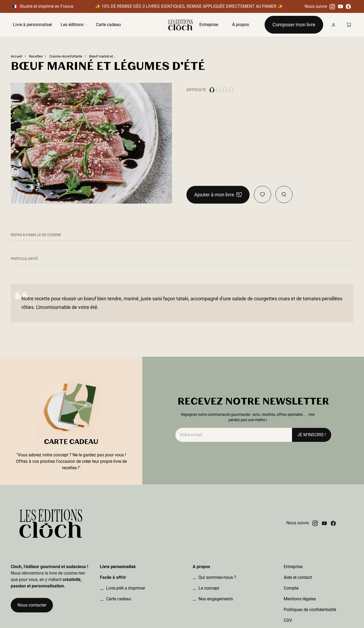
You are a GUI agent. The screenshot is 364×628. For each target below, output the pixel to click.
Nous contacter (32, 605)
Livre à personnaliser (33, 25)
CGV (288, 620)
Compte (291, 588)
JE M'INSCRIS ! (312, 435)
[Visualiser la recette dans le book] (284, 194)
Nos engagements (215, 599)
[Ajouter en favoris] (262, 194)
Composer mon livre (294, 25)
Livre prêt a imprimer (125, 588)
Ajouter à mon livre (218, 195)
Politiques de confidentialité (310, 610)
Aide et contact (298, 577)
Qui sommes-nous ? (217, 577)
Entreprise (209, 25)
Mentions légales (300, 599)
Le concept (208, 588)
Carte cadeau (108, 25)
